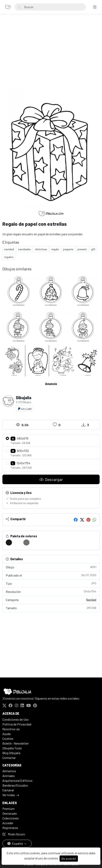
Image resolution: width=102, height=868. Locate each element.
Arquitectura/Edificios (17, 781)
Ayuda (6, 734)
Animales (9, 776)
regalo (55, 249)
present (82, 249)
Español (15, 843)
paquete (68, 249)
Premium (8, 809)
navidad (9, 249)
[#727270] (26, 542)
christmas (41, 249)
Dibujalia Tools (12, 748)
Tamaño (51, 608)
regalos (9, 257)
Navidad (91, 600)
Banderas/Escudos (15, 785)
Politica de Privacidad (17, 724)
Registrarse (10, 828)
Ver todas (9, 795)
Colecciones (11, 818)
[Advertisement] (51, 53)
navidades (24, 249)
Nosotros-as (11, 729)
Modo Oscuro (14, 834)
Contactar (9, 758)
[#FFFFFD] (18, 542)
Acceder (8, 823)
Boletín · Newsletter (16, 743)
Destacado (10, 813)
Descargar (51, 479)
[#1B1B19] (9, 542)
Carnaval (8, 790)
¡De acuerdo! (69, 859)
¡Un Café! (25, 409)
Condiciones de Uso (16, 719)
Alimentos (9, 771)
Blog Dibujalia (11, 753)
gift (93, 249)
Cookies (8, 738)
